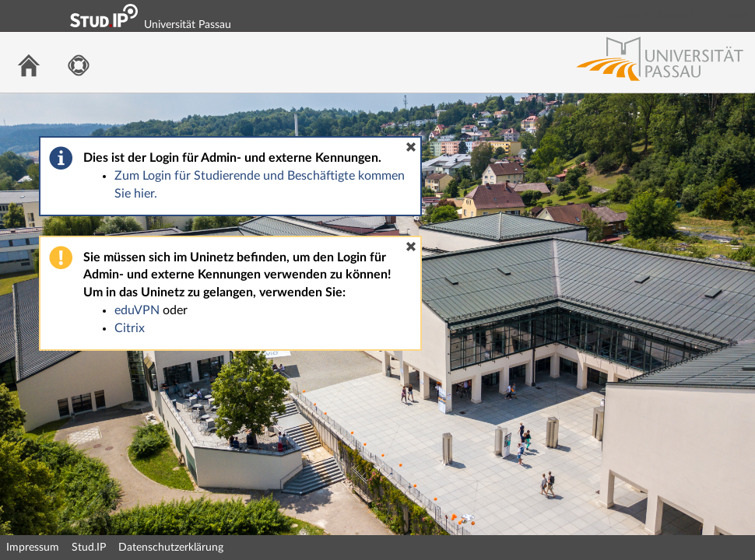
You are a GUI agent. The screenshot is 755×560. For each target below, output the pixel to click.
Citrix (130, 328)
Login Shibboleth (656, 16)
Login (736, 16)
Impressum (33, 548)
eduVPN (137, 310)
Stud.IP (89, 548)
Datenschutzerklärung (171, 548)
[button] (411, 147)
